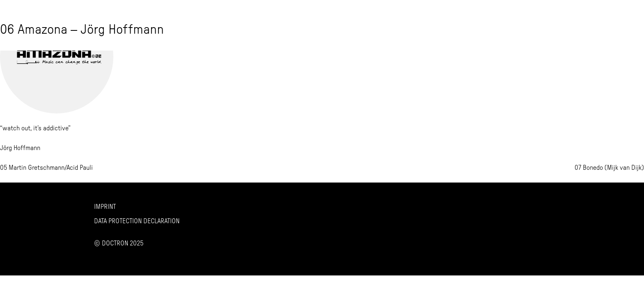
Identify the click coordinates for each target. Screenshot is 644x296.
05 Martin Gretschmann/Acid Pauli (46, 168)
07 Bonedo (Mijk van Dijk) (609, 168)
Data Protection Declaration (137, 221)
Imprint (105, 207)
